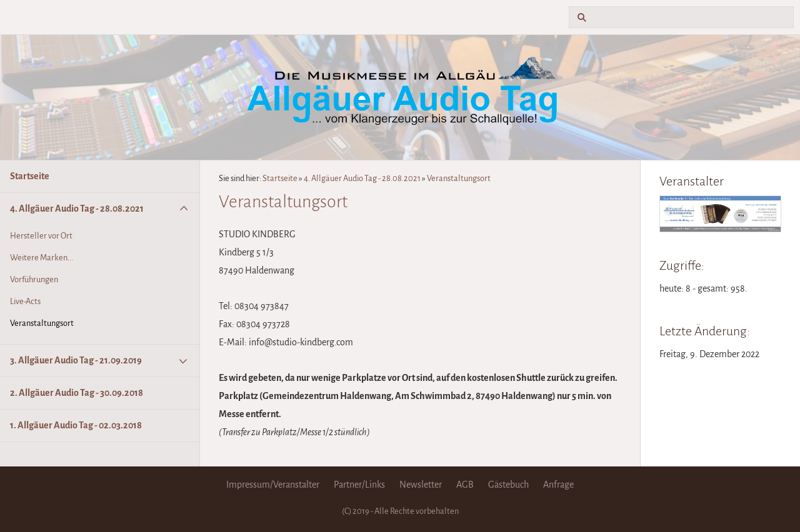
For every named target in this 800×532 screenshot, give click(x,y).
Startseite (30, 176)
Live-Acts (25, 301)
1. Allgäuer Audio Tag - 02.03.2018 (76, 425)
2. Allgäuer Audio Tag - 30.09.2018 (77, 393)
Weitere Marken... (42, 258)
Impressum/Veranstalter (273, 485)
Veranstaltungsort (42, 323)
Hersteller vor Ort (41, 236)
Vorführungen (34, 279)
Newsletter (421, 485)
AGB (465, 485)
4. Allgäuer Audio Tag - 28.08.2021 (77, 209)
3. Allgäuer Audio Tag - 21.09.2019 (76, 360)
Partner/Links (359, 485)
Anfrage (558, 485)
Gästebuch (508, 485)
